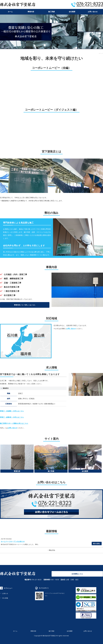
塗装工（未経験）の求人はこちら (12, 411)
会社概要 (72, 12)
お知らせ (5, 593)
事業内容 (31, 12)
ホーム (10, 12)
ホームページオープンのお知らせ (13, 541)
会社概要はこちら (77, 574)
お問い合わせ (93, 12)
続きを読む (97, 544)
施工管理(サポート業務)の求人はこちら (14, 423)
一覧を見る (51, 550)
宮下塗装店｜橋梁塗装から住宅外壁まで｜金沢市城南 (18, 4)
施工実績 (51, 12)
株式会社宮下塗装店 (49, 636)
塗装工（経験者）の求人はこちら (12, 417)
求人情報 (5, 598)
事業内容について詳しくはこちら (25, 305)
